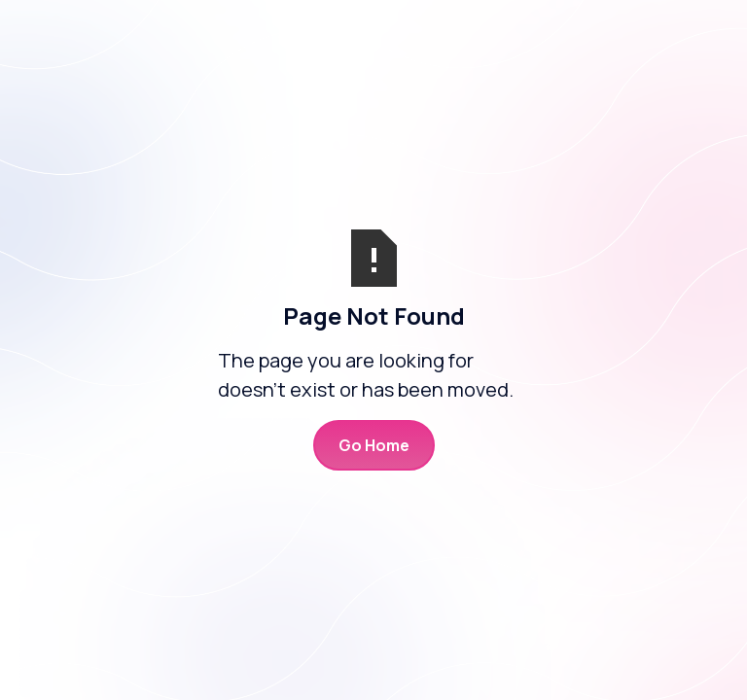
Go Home (374, 445)
